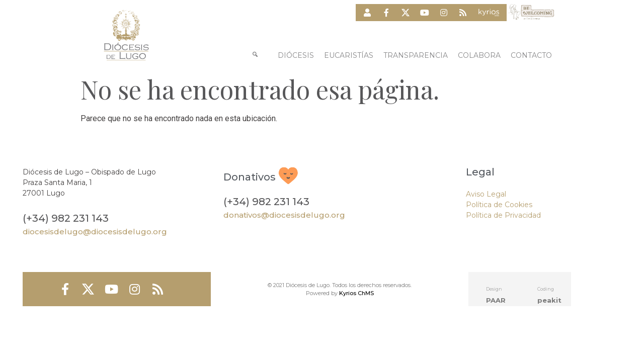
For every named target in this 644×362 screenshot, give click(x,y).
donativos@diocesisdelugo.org (284, 215)
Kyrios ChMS (356, 293)
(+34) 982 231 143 (66, 218)
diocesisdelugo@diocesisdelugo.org (95, 232)
